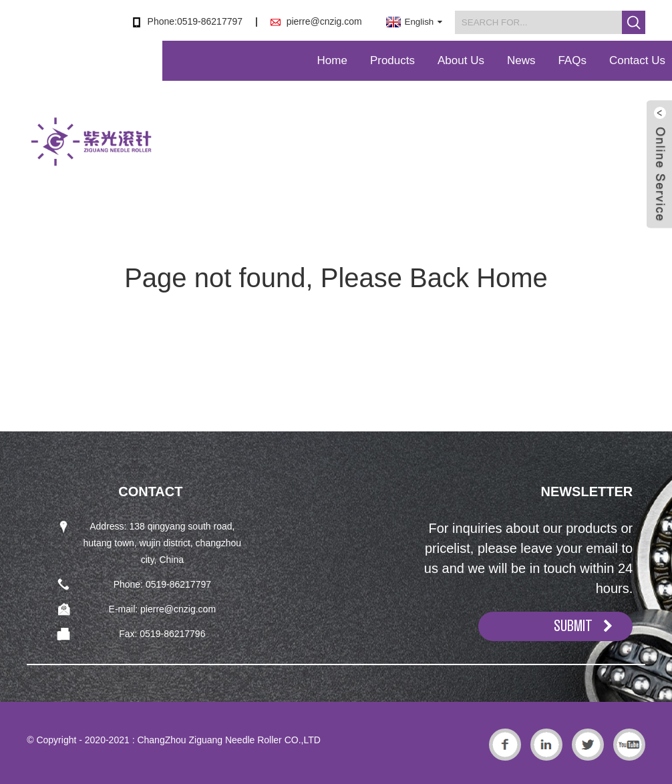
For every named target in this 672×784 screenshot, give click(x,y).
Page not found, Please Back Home (336, 278)
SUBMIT (573, 626)
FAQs (572, 60)
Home (332, 60)
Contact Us (637, 60)
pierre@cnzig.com (324, 21)
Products (392, 60)
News (521, 60)
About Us (461, 60)
